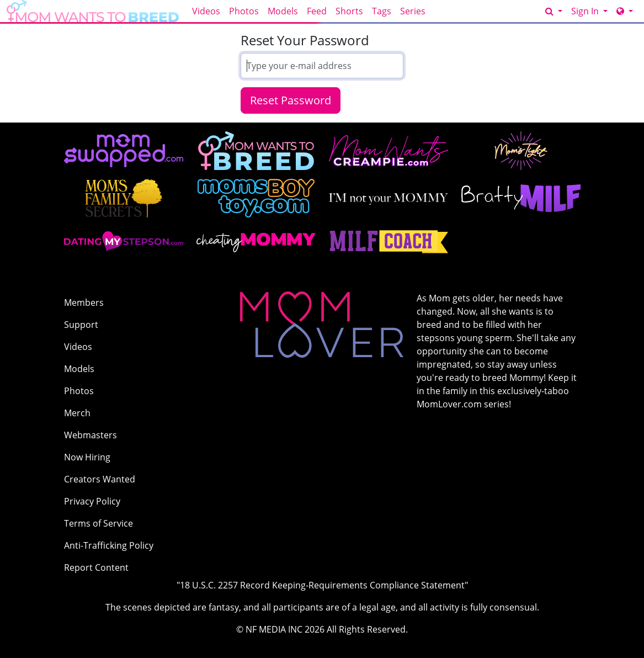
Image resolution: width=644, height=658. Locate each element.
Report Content (96, 567)
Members (84, 303)
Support (81, 325)
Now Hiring (87, 457)
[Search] (554, 11)
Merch (77, 413)
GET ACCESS (513, 11)
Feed (317, 11)
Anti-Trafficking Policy (109, 545)
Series (413, 11)
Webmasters (91, 435)
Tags (382, 11)
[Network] (625, 11)
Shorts (349, 11)
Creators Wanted (100, 479)
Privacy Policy (92, 501)
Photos (244, 11)
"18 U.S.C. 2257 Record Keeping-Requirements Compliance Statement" (322, 585)
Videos (206, 11)
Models (283, 11)
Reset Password (291, 100)
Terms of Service (99, 523)
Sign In (586, 11)
